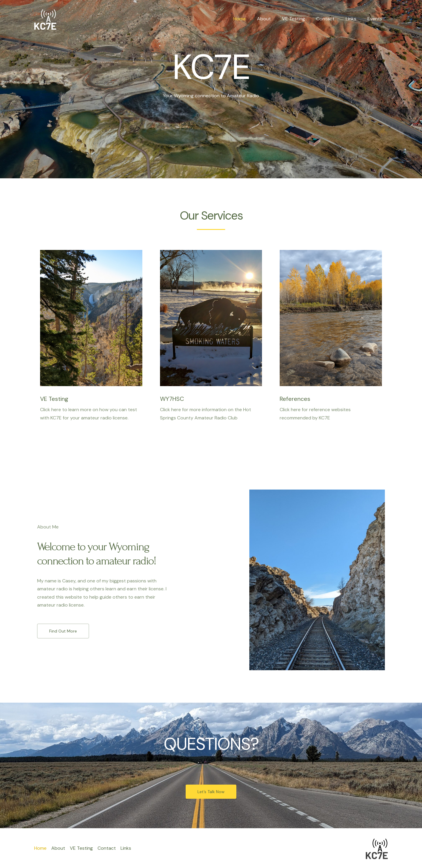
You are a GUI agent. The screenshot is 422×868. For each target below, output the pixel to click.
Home (249, 19)
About (272, 19)
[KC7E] (45, 18)
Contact (330, 19)
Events (376, 19)
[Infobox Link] (91, 336)
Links (354, 19)
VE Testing (300, 19)
